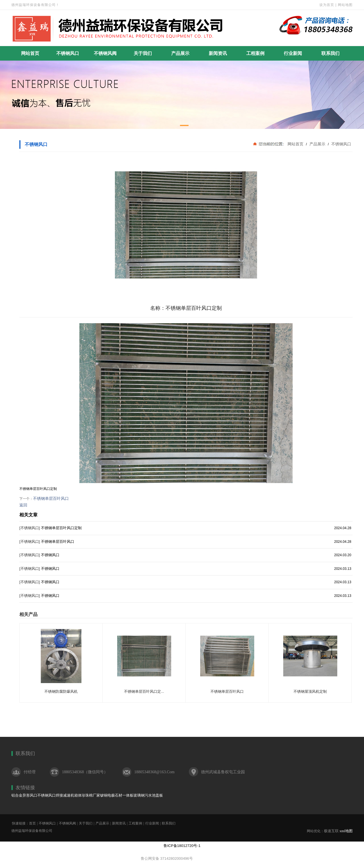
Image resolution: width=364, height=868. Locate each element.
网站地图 (345, 5)
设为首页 (327, 5)
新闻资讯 (218, 53)
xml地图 (346, 831)
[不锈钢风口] (30, 528)
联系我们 (330, 53)
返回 (23, 505)
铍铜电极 (107, 795)
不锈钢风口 (68, 53)
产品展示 (180, 53)
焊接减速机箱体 (69, 795)
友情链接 (25, 788)
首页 (32, 823)
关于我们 (143, 53)
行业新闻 (293, 53)
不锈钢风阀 (105, 53)
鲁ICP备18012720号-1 (182, 846)
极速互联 (331, 831)
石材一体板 (124, 795)
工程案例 (255, 53)
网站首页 (30, 53)
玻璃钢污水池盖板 (148, 795)
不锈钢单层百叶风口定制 (61, 528)
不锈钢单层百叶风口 (51, 498)
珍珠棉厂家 (91, 795)
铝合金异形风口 (24, 795)
